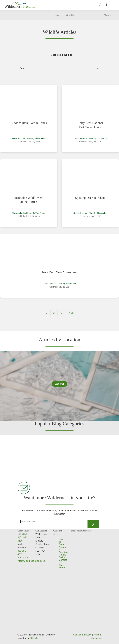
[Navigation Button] (113, 6)
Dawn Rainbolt (19, 138)
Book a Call (23, 558)
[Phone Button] (106, 6)
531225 (34, 638)
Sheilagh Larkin (19, 213)
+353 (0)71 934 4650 (22, 537)
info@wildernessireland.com (32, 561)
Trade (62, 568)
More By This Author (36, 138)
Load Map (59, 384)
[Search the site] (99, 6)
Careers (63, 565)
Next (71, 313)
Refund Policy (63, 556)
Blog (57, 15)
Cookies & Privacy (82, 635)
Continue (93, 524)
